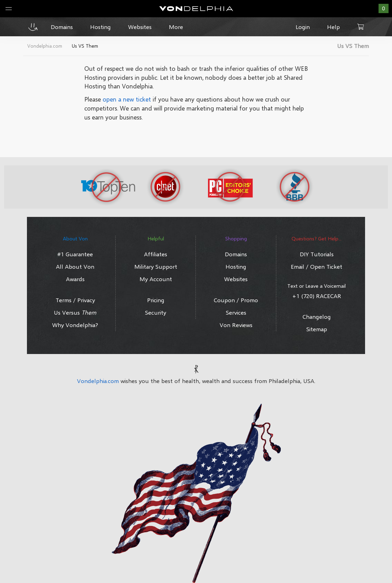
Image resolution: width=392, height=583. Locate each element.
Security (156, 312)
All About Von (75, 266)
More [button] (176, 27)
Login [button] (303, 27)
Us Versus (75, 312)
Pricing (156, 300)
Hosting (236, 266)
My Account (156, 279)
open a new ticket (127, 99)
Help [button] (333, 27)
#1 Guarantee (75, 254)
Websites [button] (140, 27)
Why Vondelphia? (75, 325)
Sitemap (317, 329)
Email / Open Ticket (317, 266)
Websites (236, 279)
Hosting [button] (101, 27)
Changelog (317, 317)
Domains (236, 254)
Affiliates (156, 254)
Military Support (156, 266)
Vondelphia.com (98, 381)
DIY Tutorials (317, 254)
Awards (75, 279)
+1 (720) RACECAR (317, 296)
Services (236, 312)
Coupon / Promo (236, 300)
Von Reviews (236, 325)
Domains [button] (62, 27)
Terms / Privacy (75, 300)
